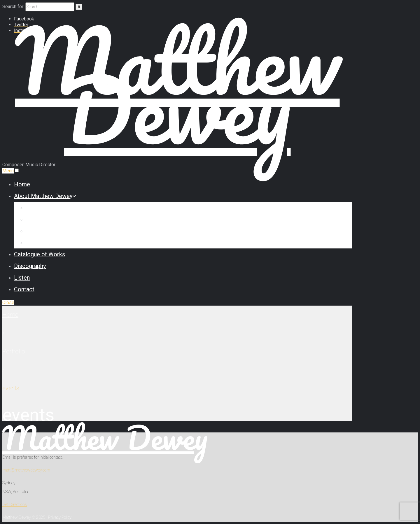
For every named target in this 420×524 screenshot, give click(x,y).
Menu (8, 171)
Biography (38, 208)
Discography (30, 266)
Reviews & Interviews (53, 231)
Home (22, 184)
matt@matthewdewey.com (26, 470)
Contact (24, 289)
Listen (22, 278)
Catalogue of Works (40, 254)
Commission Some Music (59, 219)
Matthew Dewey (105, 438)
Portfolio (14, 351)
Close (8, 303)
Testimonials (42, 243)
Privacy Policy (60, 517)
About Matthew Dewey (45, 196)
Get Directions (15, 504)
